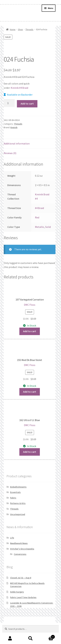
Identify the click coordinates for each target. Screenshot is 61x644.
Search (30, 638)
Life (12, 538)
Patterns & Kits (18, 503)
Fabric (13, 498)
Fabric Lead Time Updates (23, 597)
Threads (29, 29)
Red (37, 217)
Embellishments (18, 487)
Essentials (15, 492)
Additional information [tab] (17, 143)
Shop (20, 29)
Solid (48, 227)
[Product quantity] (9, 103)
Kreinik (14, 127)
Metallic (40, 227)
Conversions (20, 554)
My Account (10, 638)
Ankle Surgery (17, 592)
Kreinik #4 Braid (19, 88)
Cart (48, 636)
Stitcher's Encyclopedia (22, 549)
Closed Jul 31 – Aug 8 (21, 578)
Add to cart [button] (30, 331)
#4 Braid (39, 208)
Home (13, 29)
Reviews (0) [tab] (10, 153)
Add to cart (27, 104)
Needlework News (19, 543)
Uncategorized (18, 514)
